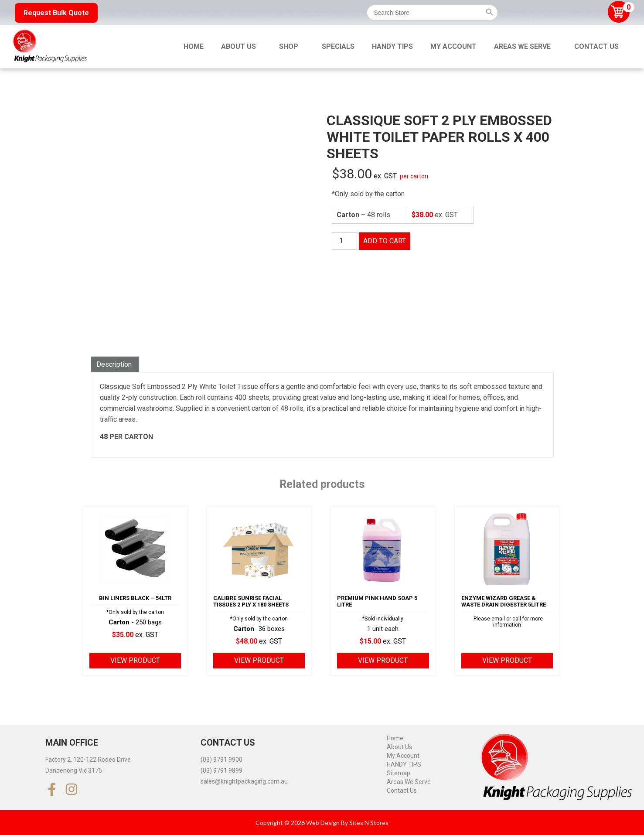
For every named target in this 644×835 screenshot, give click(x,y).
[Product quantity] (344, 241)
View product (135, 660)
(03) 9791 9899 (221, 770)
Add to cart (385, 241)
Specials (338, 46)
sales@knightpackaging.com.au (244, 781)
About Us (239, 46)
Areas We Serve (522, 46)
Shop (289, 46)
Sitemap (399, 773)
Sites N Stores (369, 823)
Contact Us (596, 46)
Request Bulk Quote (56, 13)
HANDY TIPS (392, 46)
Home (194, 46)
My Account (453, 46)
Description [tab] (114, 364)
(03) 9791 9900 (221, 760)
